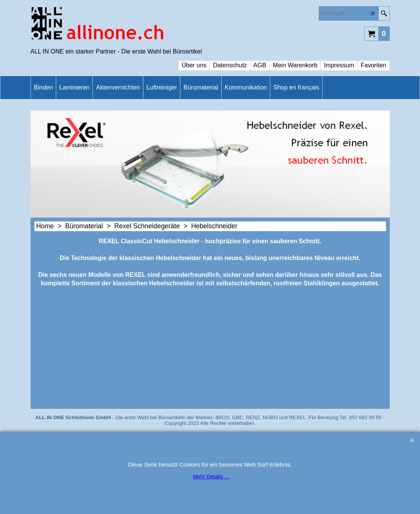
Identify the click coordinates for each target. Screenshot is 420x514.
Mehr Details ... (211, 477)
